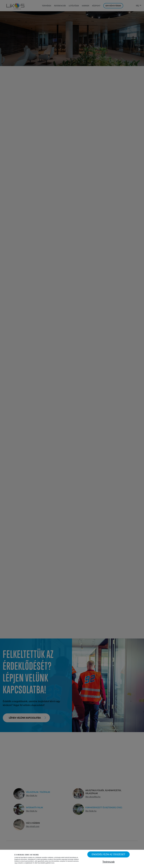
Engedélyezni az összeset (108, 854)
